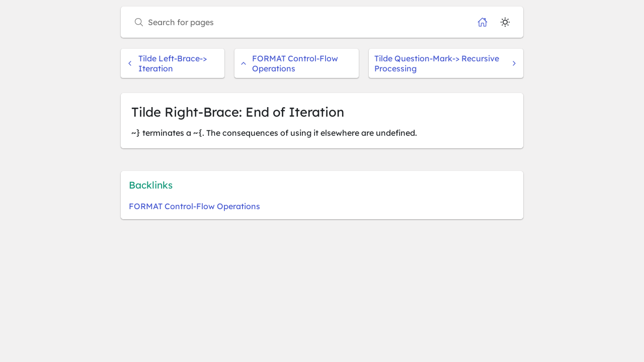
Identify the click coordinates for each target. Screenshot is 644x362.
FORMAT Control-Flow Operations (289, 63)
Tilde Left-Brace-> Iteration (167, 63)
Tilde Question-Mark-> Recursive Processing (446, 63)
